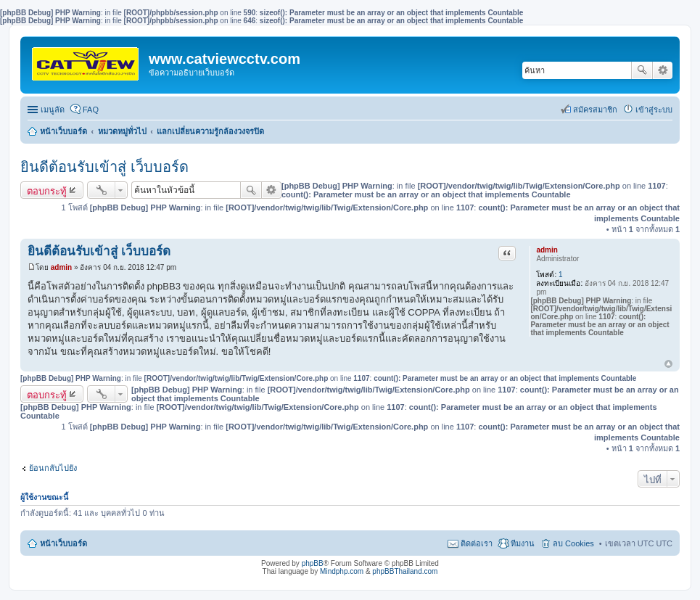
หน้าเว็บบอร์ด (63, 131)
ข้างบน (668, 365)
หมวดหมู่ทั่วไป (122, 131)
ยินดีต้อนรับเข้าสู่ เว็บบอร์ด (104, 167)
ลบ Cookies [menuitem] (573, 543)
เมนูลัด (53, 110)
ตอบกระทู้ (47, 191)
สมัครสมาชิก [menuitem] (595, 110)
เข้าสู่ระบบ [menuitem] (654, 110)
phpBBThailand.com (405, 571)
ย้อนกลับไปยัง (53, 468)
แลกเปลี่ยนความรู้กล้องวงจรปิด (210, 131)
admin (547, 250)
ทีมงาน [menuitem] (523, 543)
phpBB (313, 563)
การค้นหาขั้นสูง (663, 70)
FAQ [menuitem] (91, 110)
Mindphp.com (342, 571)
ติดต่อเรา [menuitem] (477, 543)
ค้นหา (642, 70)
